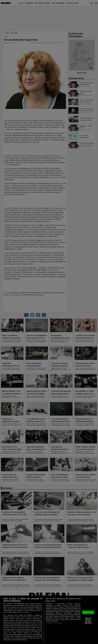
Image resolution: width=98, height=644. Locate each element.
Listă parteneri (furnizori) (54, 623)
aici (36, 629)
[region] (49, 620)
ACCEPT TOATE (88, 612)
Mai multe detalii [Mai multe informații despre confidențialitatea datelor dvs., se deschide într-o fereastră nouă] (23, 612)
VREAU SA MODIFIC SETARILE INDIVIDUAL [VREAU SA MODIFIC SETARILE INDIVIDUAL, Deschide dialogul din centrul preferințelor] (88, 621)
